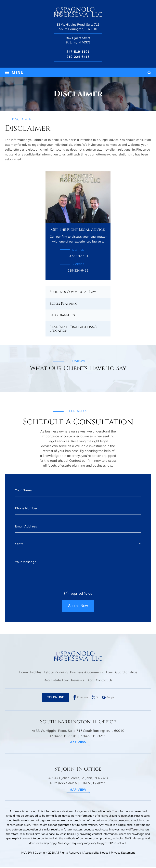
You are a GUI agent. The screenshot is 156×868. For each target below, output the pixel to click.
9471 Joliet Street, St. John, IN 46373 (80, 779)
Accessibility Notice (96, 854)
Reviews (78, 681)
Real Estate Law (56, 681)
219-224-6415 (78, 57)
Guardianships (62, 315)
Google (110, 698)
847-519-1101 (78, 52)
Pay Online (55, 698)
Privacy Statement (123, 854)
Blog (90, 681)
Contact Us (104, 681)
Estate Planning (64, 304)
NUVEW (27, 854)
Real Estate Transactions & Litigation (73, 329)
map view (78, 743)
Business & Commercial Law (73, 292)
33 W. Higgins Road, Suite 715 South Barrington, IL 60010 (78, 27)
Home (23, 673)
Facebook (83, 698)
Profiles (36, 673)
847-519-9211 (94, 737)
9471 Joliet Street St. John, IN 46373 (78, 40)
